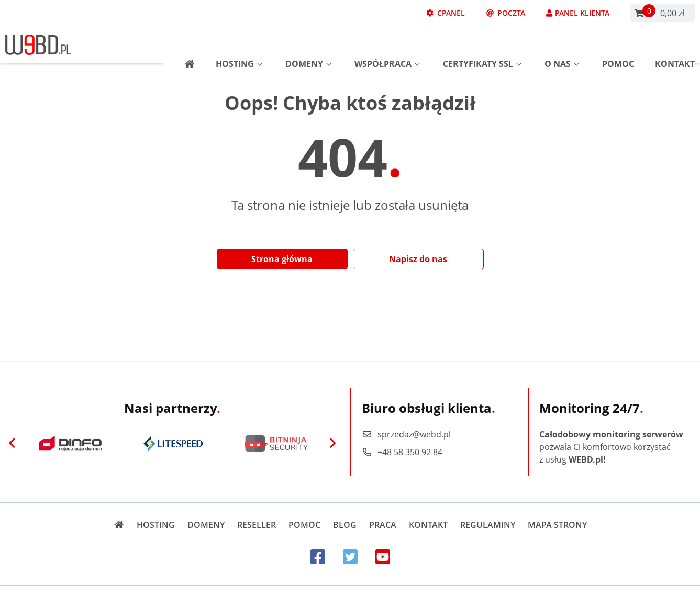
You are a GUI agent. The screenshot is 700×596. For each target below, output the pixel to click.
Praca (383, 525)
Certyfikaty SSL (482, 44)
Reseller (257, 525)
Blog (345, 525)
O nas (562, 44)
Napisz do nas (418, 259)
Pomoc (618, 44)
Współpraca (387, 44)
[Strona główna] (186, 44)
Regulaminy (488, 525)
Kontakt (675, 44)
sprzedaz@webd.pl (406, 434)
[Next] (333, 444)
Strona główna (282, 259)
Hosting (239, 44)
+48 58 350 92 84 (402, 452)
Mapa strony (557, 525)
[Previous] (12, 444)
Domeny (309, 44)
